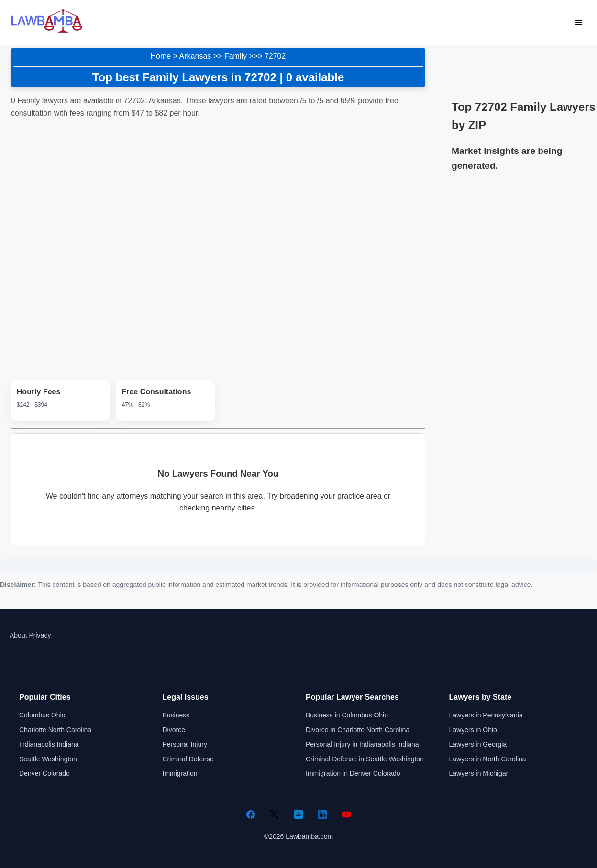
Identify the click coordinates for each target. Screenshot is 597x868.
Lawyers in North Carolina (488, 759)
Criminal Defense (188, 759)
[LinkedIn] (322, 814)
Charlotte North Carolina (55, 730)
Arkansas (195, 56)
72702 (275, 56)
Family (236, 56)
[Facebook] (251, 814)
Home (161, 56)
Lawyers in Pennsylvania (486, 715)
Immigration (180, 773)
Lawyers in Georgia (478, 744)
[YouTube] (346, 814)
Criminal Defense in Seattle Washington (365, 759)
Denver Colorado (44, 773)
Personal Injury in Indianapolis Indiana (362, 744)
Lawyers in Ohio (473, 730)
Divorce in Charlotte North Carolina (358, 730)
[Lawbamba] (47, 31)
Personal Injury (185, 744)
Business (176, 715)
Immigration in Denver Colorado (353, 773)
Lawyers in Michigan (480, 773)
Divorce (174, 730)
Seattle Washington (48, 759)
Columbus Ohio (42, 715)
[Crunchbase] (298, 814)
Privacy (40, 635)
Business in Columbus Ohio (347, 715)
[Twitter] (275, 814)
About (18, 635)
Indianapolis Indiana (49, 744)
